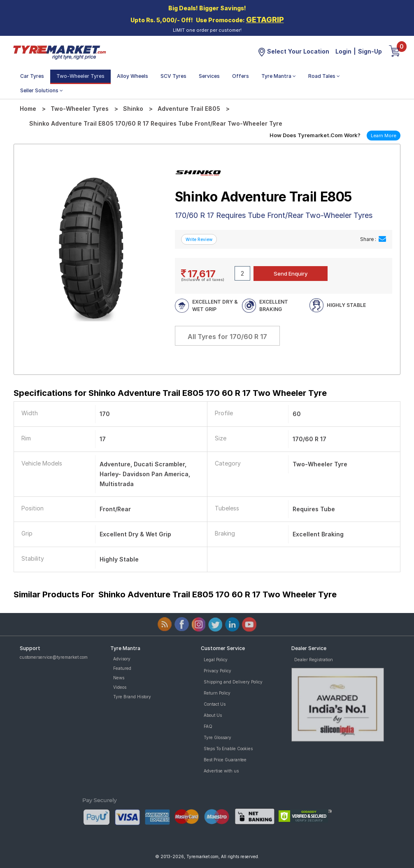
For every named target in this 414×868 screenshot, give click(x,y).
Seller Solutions (42, 90)
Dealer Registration (314, 660)
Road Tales (324, 76)
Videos (120, 687)
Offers (241, 76)
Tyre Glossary (217, 737)
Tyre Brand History (132, 697)
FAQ (208, 726)
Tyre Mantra (279, 76)
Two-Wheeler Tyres (80, 76)
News (119, 678)
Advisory (122, 659)
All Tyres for (227, 337)
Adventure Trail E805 (189, 109)
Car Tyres (32, 76)
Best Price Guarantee (225, 760)
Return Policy (217, 693)
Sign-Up (370, 51)
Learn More (384, 136)
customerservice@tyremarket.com (54, 657)
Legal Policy (216, 660)
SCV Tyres (173, 76)
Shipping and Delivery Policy (233, 682)
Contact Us (215, 704)
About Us (213, 715)
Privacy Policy (217, 671)
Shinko (133, 109)
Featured (122, 668)
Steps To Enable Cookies (228, 749)
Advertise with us (221, 771)
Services (209, 76)
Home (28, 109)
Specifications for (170, 393)
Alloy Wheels (133, 76)
